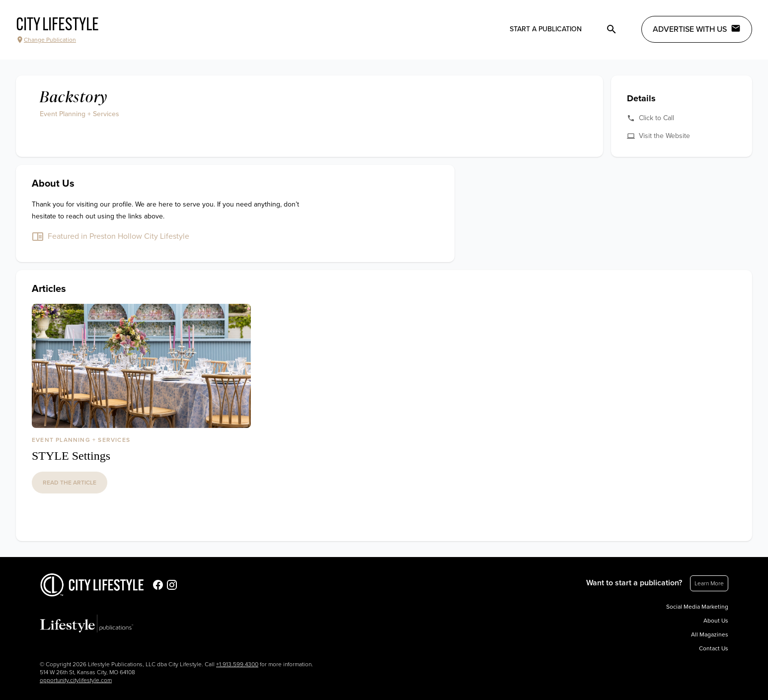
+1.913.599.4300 (237, 664)
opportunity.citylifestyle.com (76, 680)
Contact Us (714, 648)
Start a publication (546, 29)
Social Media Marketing (697, 607)
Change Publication (46, 40)
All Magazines (710, 634)
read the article (70, 483)
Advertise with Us (697, 29)
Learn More (709, 583)
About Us (716, 621)
